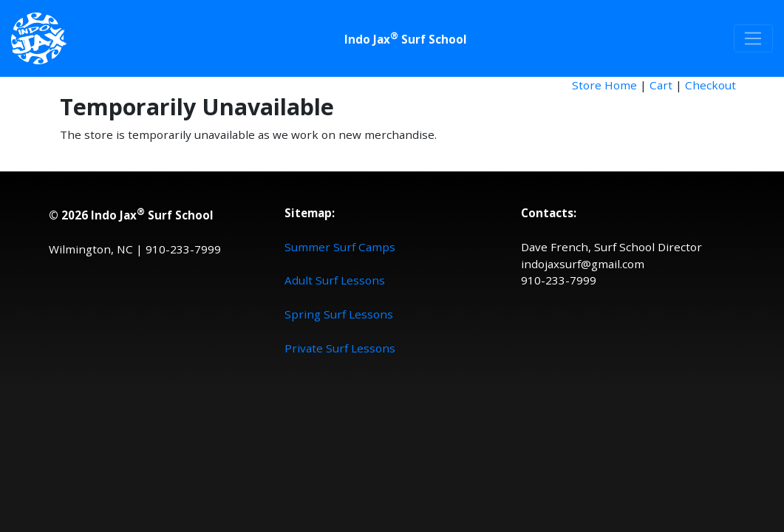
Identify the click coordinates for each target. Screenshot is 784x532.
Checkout (710, 85)
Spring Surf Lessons (339, 314)
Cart (661, 85)
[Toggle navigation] (753, 38)
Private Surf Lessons (340, 348)
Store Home (604, 85)
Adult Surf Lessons (335, 280)
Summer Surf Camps (340, 247)
